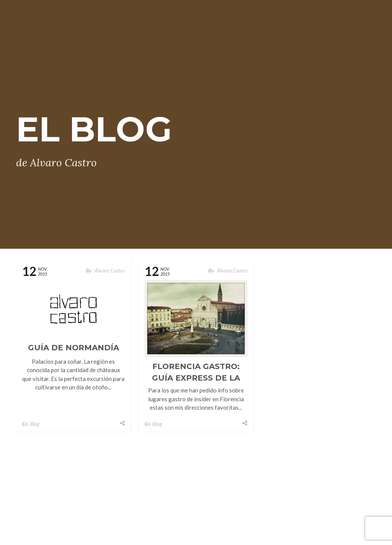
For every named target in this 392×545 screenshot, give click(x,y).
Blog (35, 424)
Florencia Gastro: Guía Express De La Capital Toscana (196, 378)
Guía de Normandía (73, 348)
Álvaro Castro (110, 270)
